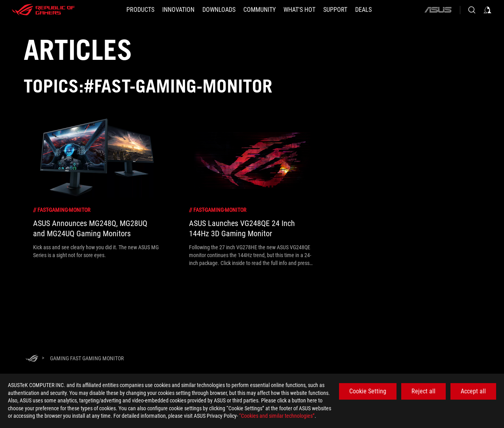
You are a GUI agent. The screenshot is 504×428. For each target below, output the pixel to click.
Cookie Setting (368, 391)
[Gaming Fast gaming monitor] (87, 358)
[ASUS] (438, 10)
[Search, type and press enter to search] (472, 10)
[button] (140, 10)
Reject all (423, 391)
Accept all (473, 391)
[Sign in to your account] (487, 10)
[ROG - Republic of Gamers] (43, 10)
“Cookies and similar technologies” (277, 416)
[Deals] (363, 10)
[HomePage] (32, 359)
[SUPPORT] (335, 10)
